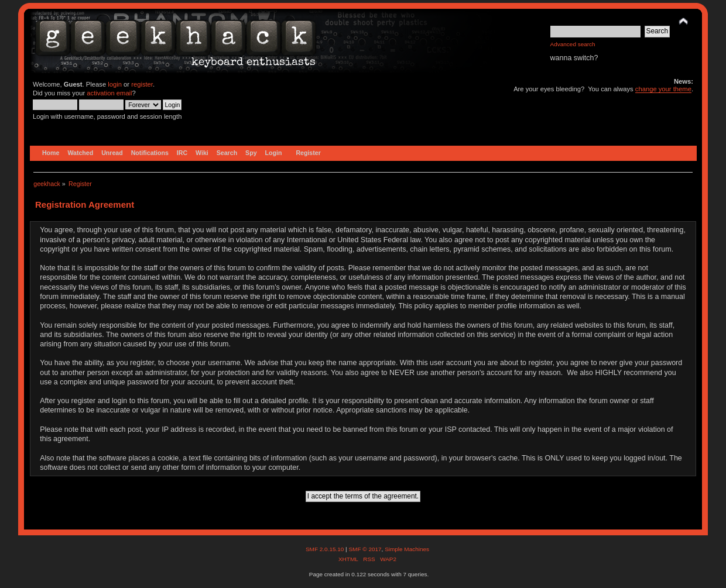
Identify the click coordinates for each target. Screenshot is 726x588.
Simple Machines (407, 549)
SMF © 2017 (365, 549)
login (115, 84)
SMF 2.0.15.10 (326, 549)
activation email (109, 93)
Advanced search (573, 44)
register (142, 84)
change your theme (663, 89)
